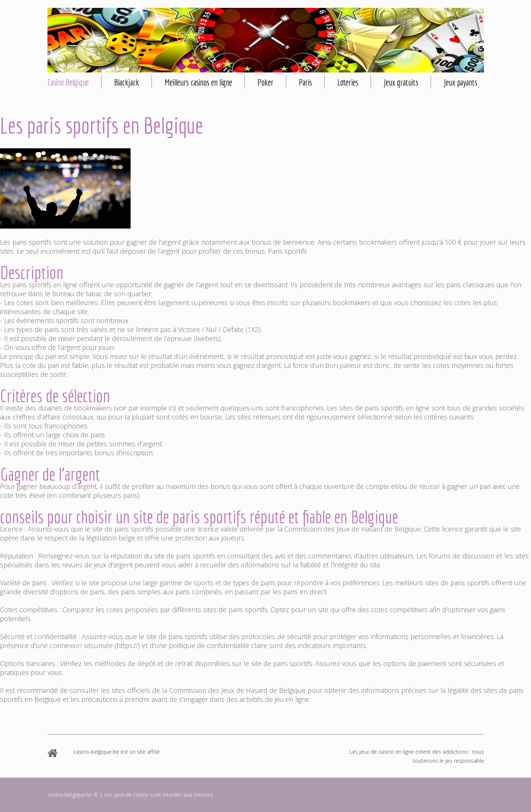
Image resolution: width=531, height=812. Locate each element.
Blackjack (127, 82)
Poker (265, 82)
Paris (305, 82)
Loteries (348, 82)
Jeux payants (460, 82)
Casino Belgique (68, 82)
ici (171, 408)
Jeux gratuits (401, 82)
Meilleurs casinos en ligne (198, 82)
